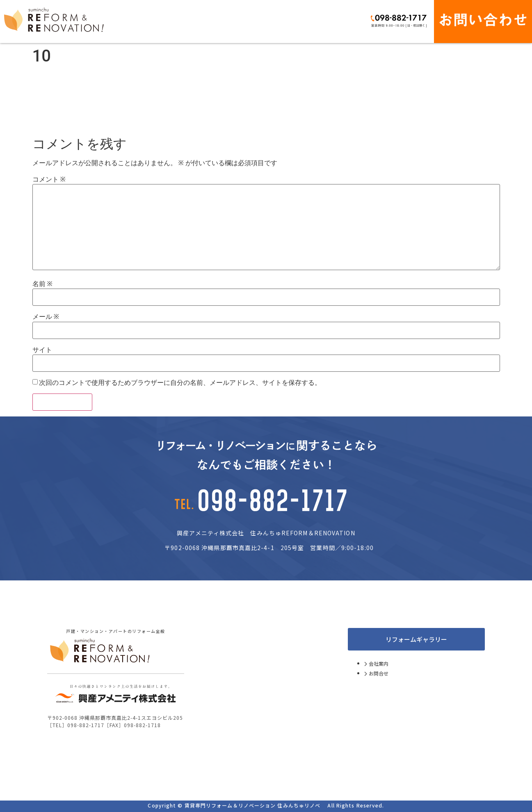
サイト (42, 350)
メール (46, 317)
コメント (49, 180)
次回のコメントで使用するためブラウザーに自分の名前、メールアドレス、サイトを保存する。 (180, 383)
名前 (42, 284)
